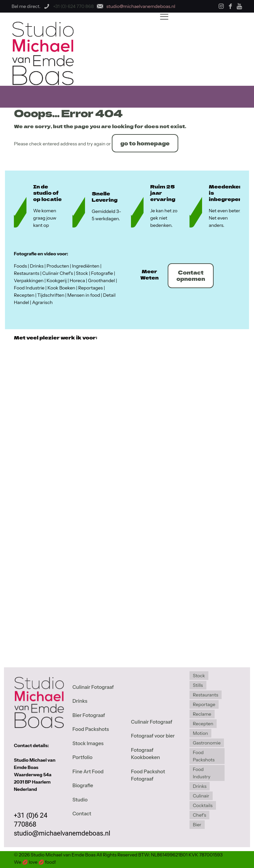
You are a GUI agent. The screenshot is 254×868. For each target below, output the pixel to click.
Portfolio (83, 757)
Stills (198, 685)
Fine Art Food (88, 771)
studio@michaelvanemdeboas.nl (62, 833)
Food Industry (202, 773)
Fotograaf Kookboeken (146, 754)
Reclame (202, 714)
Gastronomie (207, 743)
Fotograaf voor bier (153, 736)
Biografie (83, 785)
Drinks (80, 701)
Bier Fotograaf (89, 715)
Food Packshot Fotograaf (148, 775)
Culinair (201, 796)
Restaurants (206, 695)
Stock (199, 676)
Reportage (204, 704)
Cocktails (203, 805)
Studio (80, 800)
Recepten (203, 724)
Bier (197, 825)
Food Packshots (91, 729)
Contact (82, 814)
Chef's (199, 815)
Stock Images (88, 743)
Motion (200, 733)
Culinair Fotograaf (93, 687)
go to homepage (145, 143)
